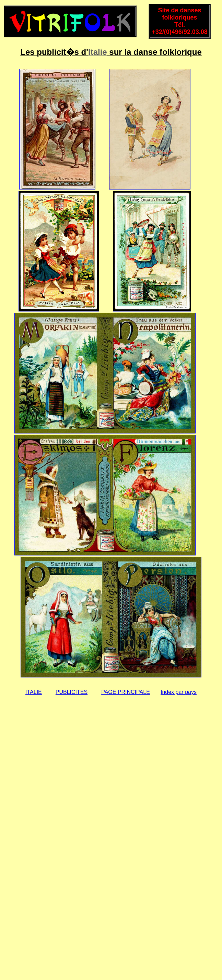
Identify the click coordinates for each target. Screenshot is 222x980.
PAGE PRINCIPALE (126, 692)
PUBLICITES (72, 692)
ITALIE (34, 692)
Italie (98, 52)
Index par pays (179, 692)
